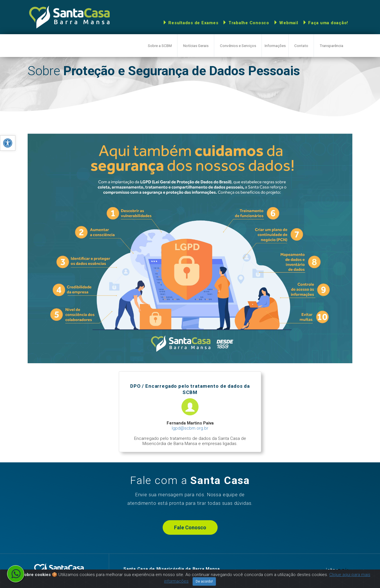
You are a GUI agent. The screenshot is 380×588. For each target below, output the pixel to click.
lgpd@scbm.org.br (190, 428)
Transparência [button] (331, 46)
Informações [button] (275, 46)
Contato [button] (301, 46)
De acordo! (204, 581)
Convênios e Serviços (238, 46)
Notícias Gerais (196, 46)
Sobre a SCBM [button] (160, 46)
